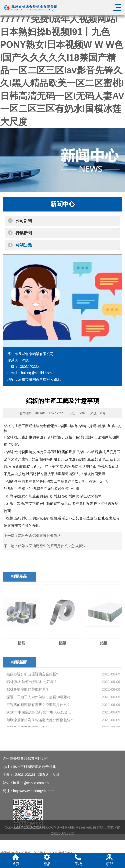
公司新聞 (24, 221)
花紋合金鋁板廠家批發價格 (39, 536)
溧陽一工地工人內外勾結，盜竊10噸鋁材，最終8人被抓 (41, 724)
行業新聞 (24, 233)
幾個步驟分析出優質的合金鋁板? (32, 701)
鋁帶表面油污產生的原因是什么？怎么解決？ (54, 546)
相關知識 (24, 245)
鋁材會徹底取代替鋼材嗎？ (28, 716)
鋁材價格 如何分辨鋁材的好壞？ (32, 709)
